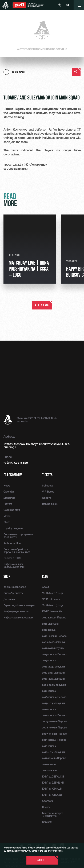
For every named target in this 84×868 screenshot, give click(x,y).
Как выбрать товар (15, 587)
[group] (30, 249)
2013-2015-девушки (53, 703)
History (46, 807)
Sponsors (47, 801)
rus (68, 5)
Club (45, 577)
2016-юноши (49, 691)
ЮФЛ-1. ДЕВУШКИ (53, 777)
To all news (14, 72)
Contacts (47, 822)
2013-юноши (49, 746)
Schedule (47, 486)
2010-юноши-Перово (54, 636)
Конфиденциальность (16, 612)
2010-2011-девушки (53, 679)
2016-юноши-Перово (54, 697)
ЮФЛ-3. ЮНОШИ (52, 789)
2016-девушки (50, 624)
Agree (42, 860)
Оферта (47, 498)
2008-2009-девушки (54, 685)
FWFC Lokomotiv (52, 612)
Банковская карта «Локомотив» (53, 815)
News (7, 486)
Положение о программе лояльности (18, 536)
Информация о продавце (18, 618)
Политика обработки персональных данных (17, 551)
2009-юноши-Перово (54, 722)
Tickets (47, 475)
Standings (9, 498)
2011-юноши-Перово (54, 758)
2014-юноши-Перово (54, 716)
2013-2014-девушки (53, 752)
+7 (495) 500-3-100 (16, 463)
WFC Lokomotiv (51, 599)
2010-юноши (49, 770)
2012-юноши (49, 630)
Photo (7, 522)
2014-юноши (49, 709)
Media (7, 516)
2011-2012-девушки (53, 648)
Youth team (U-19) (52, 593)
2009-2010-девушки (54, 642)
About (45, 587)
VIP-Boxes (48, 492)
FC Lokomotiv (13, 475)
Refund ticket (50, 504)
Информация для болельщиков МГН (14, 566)
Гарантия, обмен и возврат (19, 605)
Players (8, 504)
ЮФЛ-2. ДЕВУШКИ (53, 783)
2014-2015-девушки (53, 667)
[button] (5, 294)
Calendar (9, 492)
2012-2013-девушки (53, 673)
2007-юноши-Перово (54, 734)
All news (42, 305)
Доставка (9, 599)
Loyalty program (13, 528)
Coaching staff (12, 510)
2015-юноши (49, 660)
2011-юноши (49, 764)
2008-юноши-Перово (54, 728)
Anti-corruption (12, 543)
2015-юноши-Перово (54, 654)
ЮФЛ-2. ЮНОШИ (52, 795)
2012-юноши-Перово (54, 618)
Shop (7, 577)
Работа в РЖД (12, 558)
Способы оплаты (13, 593)
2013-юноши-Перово (54, 740)
